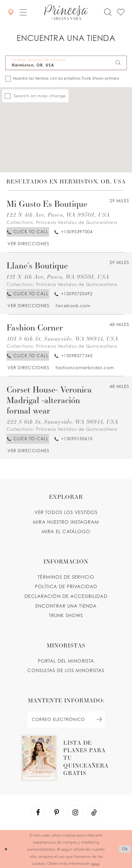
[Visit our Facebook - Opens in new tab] (38, 812)
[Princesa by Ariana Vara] (66, 12)
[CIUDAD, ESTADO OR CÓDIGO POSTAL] (66, 63)
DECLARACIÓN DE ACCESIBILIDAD (66, 596)
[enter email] (66, 719)
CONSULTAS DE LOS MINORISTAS (66, 670)
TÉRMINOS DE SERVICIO (66, 577)
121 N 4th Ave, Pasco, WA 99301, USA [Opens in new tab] (58, 276)
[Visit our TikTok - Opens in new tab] (94, 812)
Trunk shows (66, 615)
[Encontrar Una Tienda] (11, 12)
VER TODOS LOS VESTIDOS (66, 512)
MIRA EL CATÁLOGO (66, 532)
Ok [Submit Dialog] (125, 849)
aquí (95, 863)
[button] (23, 12)
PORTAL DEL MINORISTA (66, 661)
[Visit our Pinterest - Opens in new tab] (57, 812)
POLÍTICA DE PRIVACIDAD (66, 586)
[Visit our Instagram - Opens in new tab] (75, 812)
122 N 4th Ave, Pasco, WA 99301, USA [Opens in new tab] (58, 214)
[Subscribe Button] (99, 719)
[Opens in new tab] (28, 244)
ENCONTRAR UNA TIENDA (66, 606)
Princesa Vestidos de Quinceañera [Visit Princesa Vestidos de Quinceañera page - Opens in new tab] (77, 222)
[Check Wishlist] (121, 12)
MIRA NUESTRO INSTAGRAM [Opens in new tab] (66, 522)
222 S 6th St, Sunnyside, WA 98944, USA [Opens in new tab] (62, 421)
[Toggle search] (108, 12)
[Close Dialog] (6, 849)
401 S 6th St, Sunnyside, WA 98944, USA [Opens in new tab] (62, 338)
